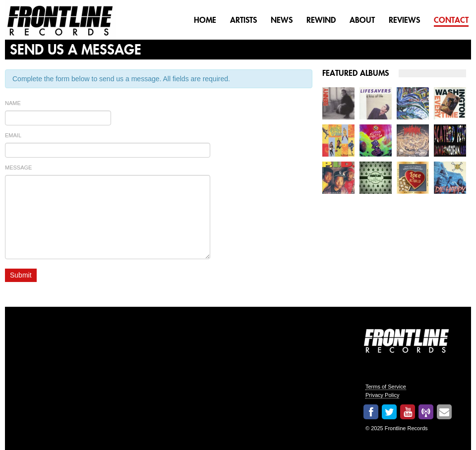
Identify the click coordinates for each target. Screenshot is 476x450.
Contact (451, 20)
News (282, 20)
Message (18, 168)
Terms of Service (386, 387)
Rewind (321, 20)
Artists (243, 20)
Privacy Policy (382, 395)
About (362, 20)
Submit (21, 275)
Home (205, 20)
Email (13, 135)
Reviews (404, 20)
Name (13, 103)
